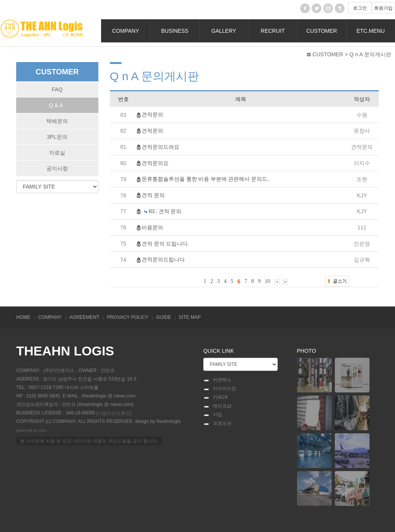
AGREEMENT (84, 317)
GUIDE (164, 317)
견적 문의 (153, 195)
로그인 (360, 8)
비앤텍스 (217, 380)
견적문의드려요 (160, 147)
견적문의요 (155, 163)
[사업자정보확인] (114, 413)
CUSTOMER (322, 31)
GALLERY (224, 31)
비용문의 (152, 228)
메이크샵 (217, 406)
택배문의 (57, 121)
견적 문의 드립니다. (165, 243)
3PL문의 (57, 137)
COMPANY (126, 31)
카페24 (215, 397)
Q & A (56, 105)
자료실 (57, 153)
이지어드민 (220, 389)
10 (267, 281)
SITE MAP (190, 317)
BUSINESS (175, 31)
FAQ (57, 89)
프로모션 (217, 424)
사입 (213, 415)
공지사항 (57, 168)
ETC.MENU (371, 31)
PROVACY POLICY (127, 317)
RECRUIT (273, 31)
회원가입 (383, 8)
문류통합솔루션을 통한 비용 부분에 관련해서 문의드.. (206, 179)
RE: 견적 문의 (165, 211)
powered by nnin (31, 431)
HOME (23, 317)
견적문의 (152, 115)
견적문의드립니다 (163, 260)
